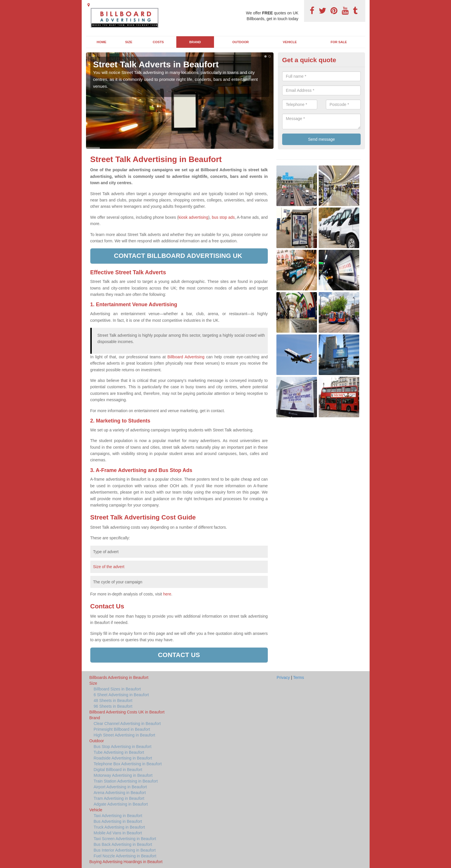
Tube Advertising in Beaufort (119, 752)
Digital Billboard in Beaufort (118, 770)
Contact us (179, 655)
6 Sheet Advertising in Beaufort (121, 695)
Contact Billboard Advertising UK (179, 256)
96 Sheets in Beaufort (113, 706)
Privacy (283, 677)
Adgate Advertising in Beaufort (121, 804)
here (167, 594)
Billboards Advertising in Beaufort (119, 677)
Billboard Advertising (186, 357)
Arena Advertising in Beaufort (120, 793)
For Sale (339, 42)
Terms (299, 677)
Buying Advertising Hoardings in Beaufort (126, 862)
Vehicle (290, 42)
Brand (195, 42)
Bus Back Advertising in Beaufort (123, 844)
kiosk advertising (193, 217)
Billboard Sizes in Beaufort (117, 689)
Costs (158, 42)
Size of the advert (109, 567)
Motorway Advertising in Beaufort (123, 775)
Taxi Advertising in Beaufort (118, 816)
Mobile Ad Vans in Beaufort (118, 833)
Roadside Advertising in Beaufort (123, 758)
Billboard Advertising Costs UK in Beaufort (127, 712)
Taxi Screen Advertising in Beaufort (125, 839)
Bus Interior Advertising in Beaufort (125, 850)
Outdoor (241, 42)
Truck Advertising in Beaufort (119, 827)
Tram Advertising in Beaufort (119, 798)
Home (102, 42)
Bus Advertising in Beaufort (118, 821)
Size (129, 42)
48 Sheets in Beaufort (113, 701)
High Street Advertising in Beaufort (125, 735)
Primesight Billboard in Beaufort (122, 729)
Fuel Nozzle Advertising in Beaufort (125, 856)
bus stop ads (223, 217)
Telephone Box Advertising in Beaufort (128, 764)
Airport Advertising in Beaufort (120, 787)
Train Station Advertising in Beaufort (126, 781)
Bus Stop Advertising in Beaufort (123, 747)
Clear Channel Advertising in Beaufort (127, 724)
